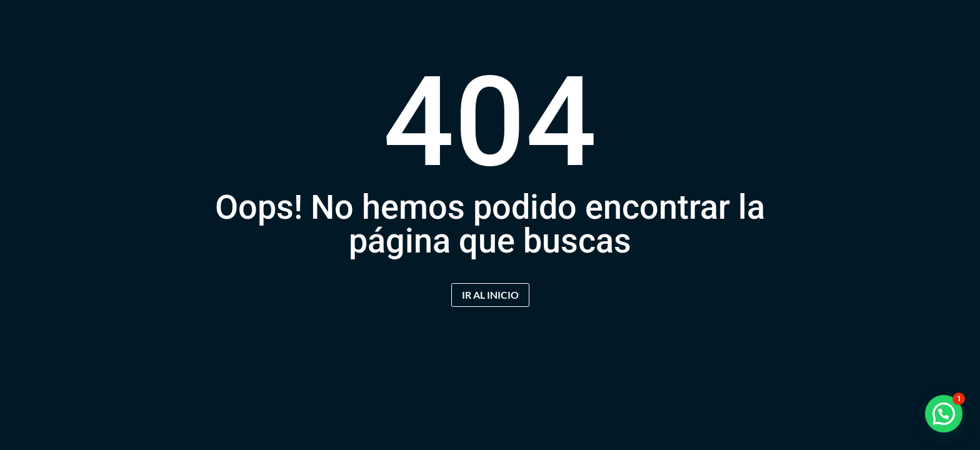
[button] (944, 414)
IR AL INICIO (490, 295)
